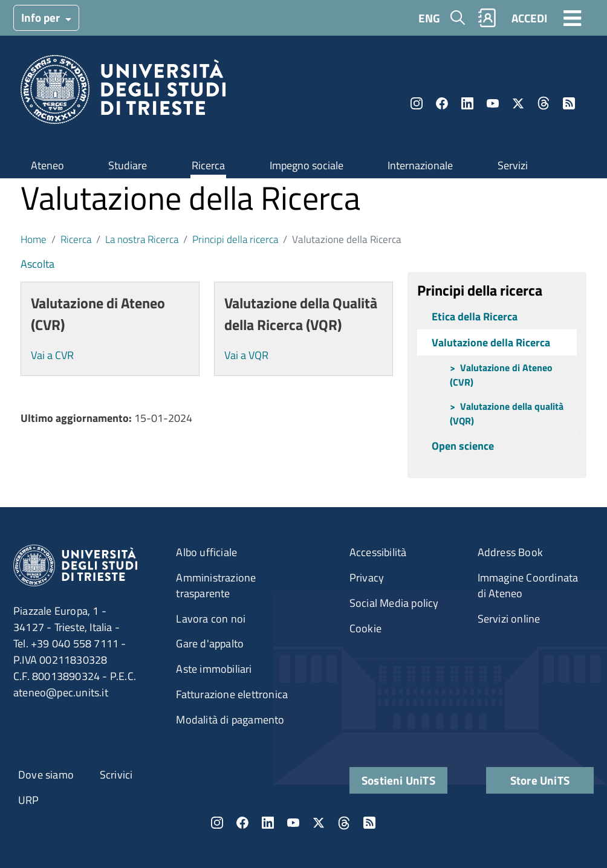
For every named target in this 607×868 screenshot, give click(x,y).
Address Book (510, 552)
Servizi (513, 165)
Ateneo (47, 165)
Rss (569, 103)
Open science (463, 446)
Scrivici (116, 775)
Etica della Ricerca (475, 316)
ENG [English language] (429, 18)
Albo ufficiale (206, 552)
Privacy (367, 578)
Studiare (128, 165)
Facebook (442, 103)
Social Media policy (394, 603)
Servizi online (509, 619)
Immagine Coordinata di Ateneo (528, 585)
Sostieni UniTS (398, 780)
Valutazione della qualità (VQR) (507, 413)
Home (34, 239)
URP (29, 800)
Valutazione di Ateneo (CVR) (501, 375)
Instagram (417, 103)
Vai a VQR (246, 355)
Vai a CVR (52, 355)
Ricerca (208, 165)
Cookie (365, 628)
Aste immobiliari (214, 669)
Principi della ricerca (235, 239)
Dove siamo (46, 775)
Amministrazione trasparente (216, 585)
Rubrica (487, 18)
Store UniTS (540, 780)
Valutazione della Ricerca (491, 342)
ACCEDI (529, 18)
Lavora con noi (211, 619)
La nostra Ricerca (142, 239)
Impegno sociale (307, 165)
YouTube (493, 103)
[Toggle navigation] (573, 18)
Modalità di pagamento (230, 720)
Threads (544, 103)
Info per (42, 17)
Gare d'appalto (210, 643)
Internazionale (420, 165)
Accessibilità (378, 552)
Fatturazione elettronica (232, 694)
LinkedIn (467, 103)
